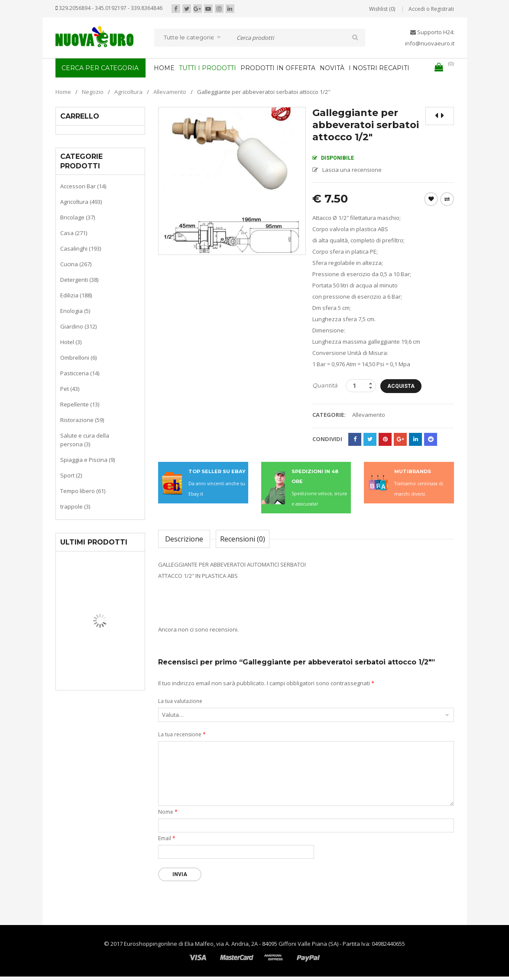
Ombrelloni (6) (78, 358)
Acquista (401, 386)
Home (63, 92)
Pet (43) (70, 389)
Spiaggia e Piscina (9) (88, 460)
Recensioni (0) (243, 539)
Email (167, 838)
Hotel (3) (71, 342)
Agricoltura (128, 92)
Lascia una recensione (352, 170)
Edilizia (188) (76, 295)
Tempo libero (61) (83, 491)
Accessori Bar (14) (83, 186)
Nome (168, 812)
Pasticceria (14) (80, 373)
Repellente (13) (80, 404)
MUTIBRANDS (413, 471)
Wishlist (431, 199)
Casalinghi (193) (81, 248)
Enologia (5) (75, 311)
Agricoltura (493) (81, 202)
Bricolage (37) (78, 217)
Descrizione (184, 539)
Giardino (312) (78, 326)
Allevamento (170, 92)
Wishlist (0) (382, 9)
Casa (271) (74, 233)
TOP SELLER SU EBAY (217, 471)
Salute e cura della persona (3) (85, 440)
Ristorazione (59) (82, 420)
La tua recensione (182, 734)
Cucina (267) (76, 264)
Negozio (93, 92)
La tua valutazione (180, 701)
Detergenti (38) (79, 280)
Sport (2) (71, 475)
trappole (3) (75, 506)
